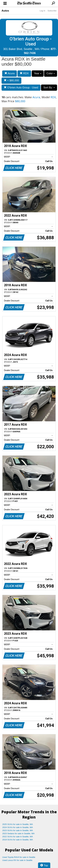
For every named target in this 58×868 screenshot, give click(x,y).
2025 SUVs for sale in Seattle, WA (18, 824)
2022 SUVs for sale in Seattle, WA (18, 837)
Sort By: (49, 88)
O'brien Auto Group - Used (21, 88)
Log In (42, 11)
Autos (5, 11)
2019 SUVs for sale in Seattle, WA (18, 840)
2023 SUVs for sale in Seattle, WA (18, 830)
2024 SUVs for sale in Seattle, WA (18, 827)
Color (50, 73)
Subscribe (52, 11)
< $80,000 (11, 80)
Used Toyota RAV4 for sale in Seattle (19, 857)
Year (38, 73)
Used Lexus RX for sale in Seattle (17, 860)
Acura (10, 73)
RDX (24, 73)
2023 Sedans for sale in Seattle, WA (18, 833)
